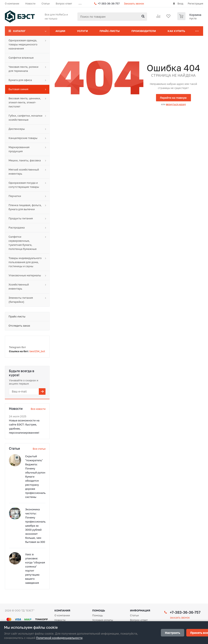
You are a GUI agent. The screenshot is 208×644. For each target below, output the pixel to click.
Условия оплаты (103, 620)
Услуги (82, 31)
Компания (62, 610)
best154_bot (37, 351)
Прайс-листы (110, 31)
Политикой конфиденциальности (59, 638)
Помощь (99, 610)
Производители (144, 31)
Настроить (173, 633)
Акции (60, 31)
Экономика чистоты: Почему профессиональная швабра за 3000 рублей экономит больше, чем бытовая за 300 (38, 526)
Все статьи (39, 449)
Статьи (134, 615)
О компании (62, 615)
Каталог (19, 31)
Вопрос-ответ (139, 620)
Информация (140, 610)
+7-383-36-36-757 (109, 3)
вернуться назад (176, 104)
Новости (60, 620)
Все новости (38, 409)
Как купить (176, 31)
